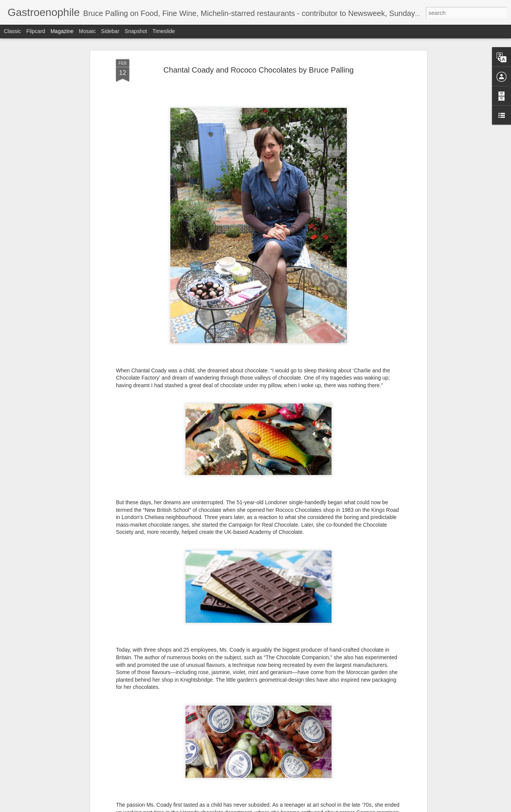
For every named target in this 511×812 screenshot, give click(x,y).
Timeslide (164, 31)
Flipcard (36, 31)
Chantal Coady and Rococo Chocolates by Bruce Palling (259, 65)
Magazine (62, 31)
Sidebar (110, 31)
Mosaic (87, 31)
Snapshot (136, 31)
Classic (12, 31)
